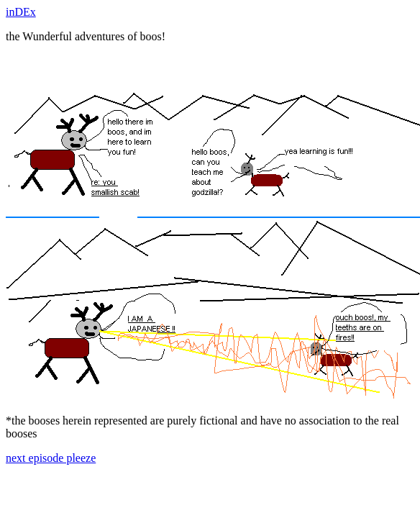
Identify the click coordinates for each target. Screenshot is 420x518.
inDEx (21, 12)
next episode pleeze (51, 458)
